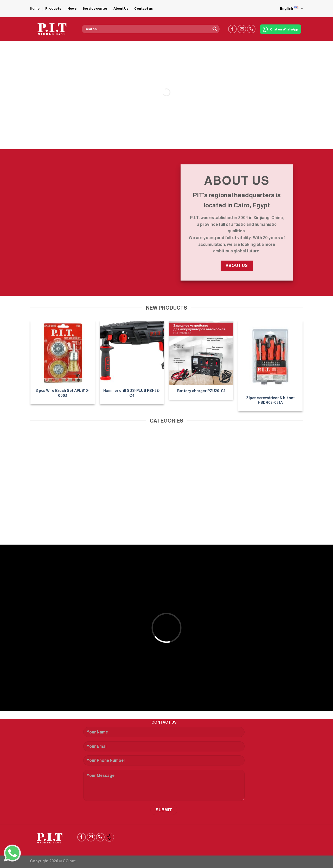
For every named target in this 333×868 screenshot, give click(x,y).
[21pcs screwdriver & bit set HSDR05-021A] (270, 356)
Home (35, 8)
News (72, 8)
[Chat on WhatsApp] (280, 29)
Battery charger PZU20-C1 (201, 391)
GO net (69, 861)
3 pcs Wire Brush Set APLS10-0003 (63, 393)
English (292, 8)
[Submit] (215, 29)
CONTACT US (164, 722)
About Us (121, 8)
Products (53, 8)
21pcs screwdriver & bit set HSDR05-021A (270, 400)
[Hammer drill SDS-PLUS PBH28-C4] (132, 353)
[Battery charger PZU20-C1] (201, 353)
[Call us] (251, 29)
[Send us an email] (242, 29)
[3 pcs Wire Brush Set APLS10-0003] (63, 353)
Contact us (144, 8)
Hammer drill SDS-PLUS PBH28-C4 (132, 393)
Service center (95, 8)
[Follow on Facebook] (232, 29)
